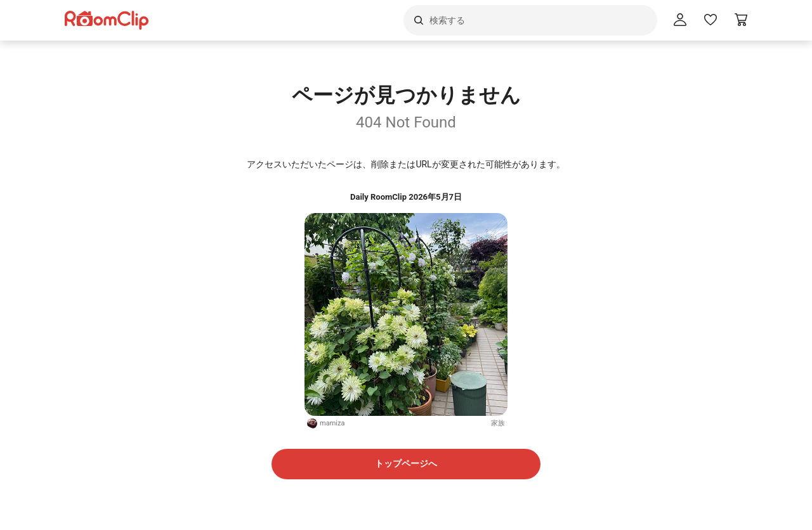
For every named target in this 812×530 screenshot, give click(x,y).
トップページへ (406, 463)
